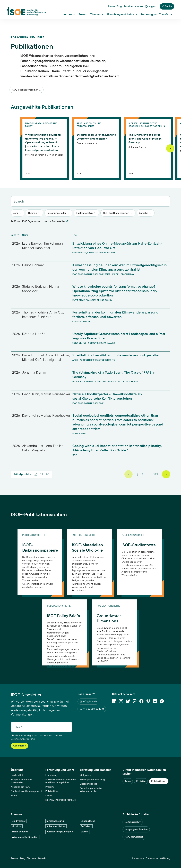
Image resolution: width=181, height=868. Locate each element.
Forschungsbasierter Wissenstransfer (91, 790)
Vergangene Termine (136, 829)
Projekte (50, 787)
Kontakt (42, 858)
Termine (32, 858)
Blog (23, 858)
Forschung (51, 775)
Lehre (49, 796)
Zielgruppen (87, 775)
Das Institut (17, 775)
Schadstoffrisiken (56, 826)
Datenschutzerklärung (23, 739)
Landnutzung (88, 821)
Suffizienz (86, 826)
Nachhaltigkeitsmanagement (27, 791)
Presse (15, 858)
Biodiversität (19, 821)
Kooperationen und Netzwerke (21, 781)
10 (36, 474)
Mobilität (17, 826)
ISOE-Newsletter (134, 837)
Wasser (85, 832)
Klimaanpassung (55, 821)
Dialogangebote (89, 784)
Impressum (138, 858)
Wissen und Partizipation (25, 837)
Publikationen (53, 791)
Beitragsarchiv (133, 822)
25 (42, 474)
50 (48, 474)
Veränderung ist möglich (60, 832)
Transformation (20, 832)
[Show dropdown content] (68, 14)
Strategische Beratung (92, 780)
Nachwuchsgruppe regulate (61, 800)
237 (156, 474)
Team (14, 796)
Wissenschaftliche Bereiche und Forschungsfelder (61, 781)
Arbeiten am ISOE (20, 787)
